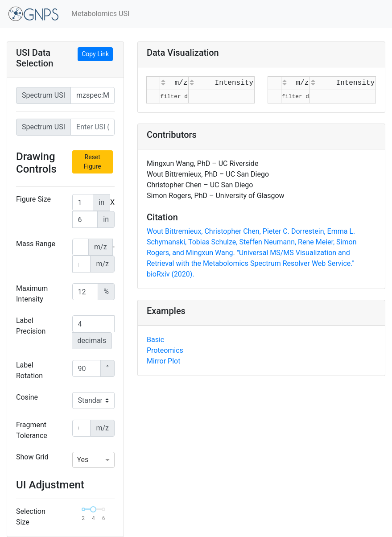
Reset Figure (93, 162)
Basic (155, 340)
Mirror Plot (163, 361)
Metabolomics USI (100, 14)
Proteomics (165, 350)
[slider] (93, 509)
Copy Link (95, 54)
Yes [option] (83, 460)
